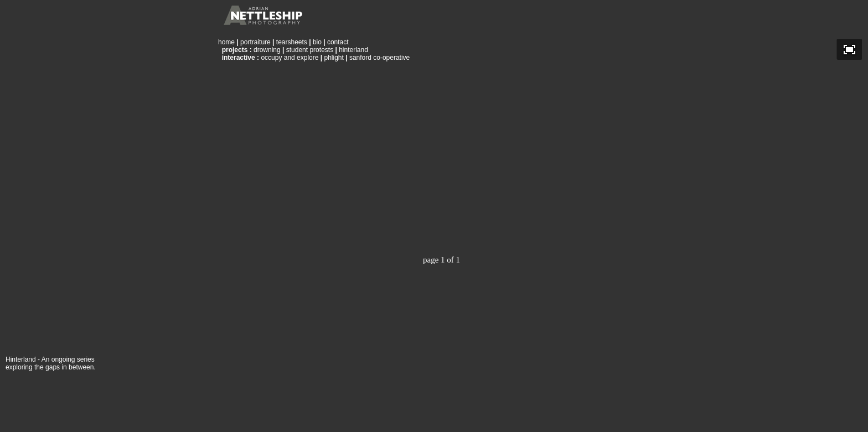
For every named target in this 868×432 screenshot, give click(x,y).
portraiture (255, 42)
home (226, 42)
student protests (310, 50)
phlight (334, 58)
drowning (267, 50)
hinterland (353, 50)
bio (317, 42)
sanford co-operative (379, 58)
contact (338, 42)
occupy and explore (290, 58)
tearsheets (292, 42)
